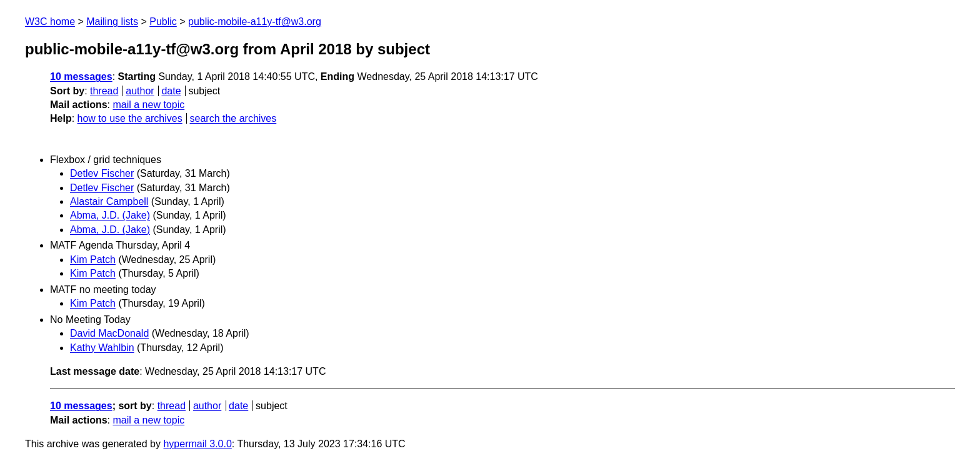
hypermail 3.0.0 (197, 444)
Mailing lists (112, 22)
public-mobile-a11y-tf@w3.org (255, 22)
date (171, 91)
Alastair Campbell (109, 201)
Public (163, 22)
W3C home (50, 22)
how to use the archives (130, 118)
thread (104, 91)
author (140, 91)
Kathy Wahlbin (102, 348)
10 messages (81, 77)
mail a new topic (148, 105)
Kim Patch (93, 260)
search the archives (233, 118)
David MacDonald (109, 333)
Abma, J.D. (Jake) (110, 215)
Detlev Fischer (102, 173)
